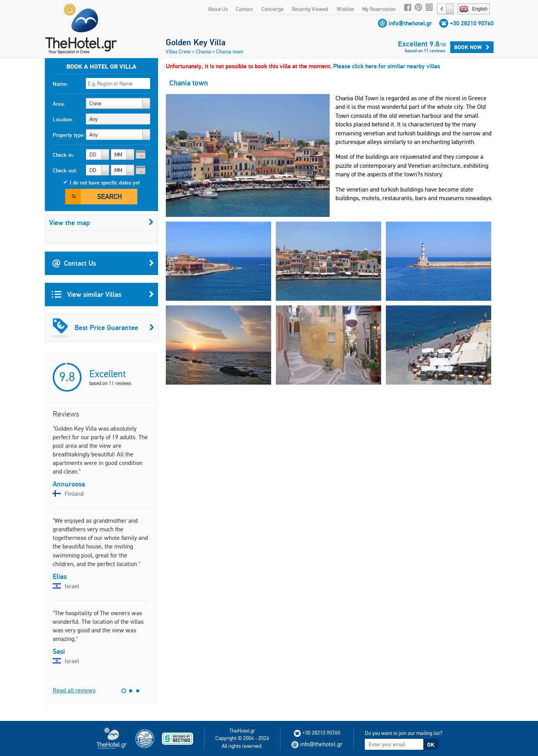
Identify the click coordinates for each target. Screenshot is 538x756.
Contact (244, 9)
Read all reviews (74, 690)
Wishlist (345, 9)
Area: (59, 104)
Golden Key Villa (196, 42)
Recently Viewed (310, 9)
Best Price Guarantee (103, 328)
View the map (101, 223)
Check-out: (65, 170)
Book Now (472, 47)
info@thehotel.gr (410, 23)
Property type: (69, 135)
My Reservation (379, 9)
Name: (60, 84)
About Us (218, 9)
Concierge (273, 9)
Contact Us (103, 263)
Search (110, 196)
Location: (63, 119)
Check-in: (63, 155)
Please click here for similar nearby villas (387, 66)
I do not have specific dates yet (105, 183)
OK (431, 745)
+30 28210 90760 (472, 23)
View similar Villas (103, 295)
